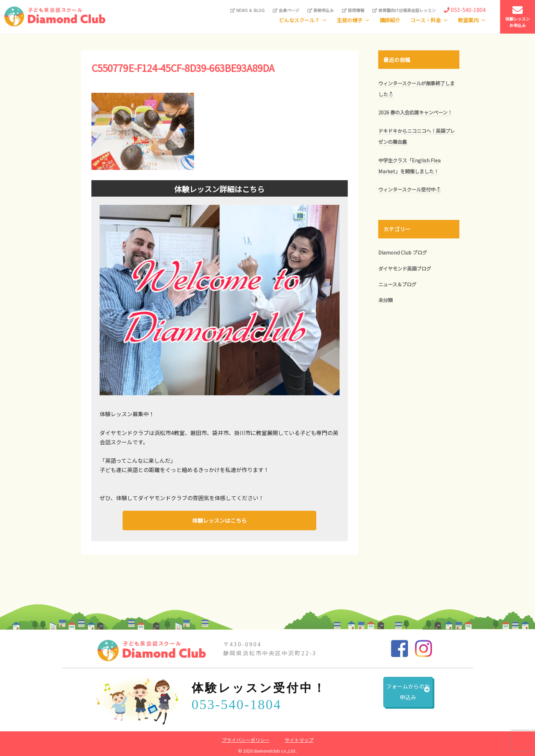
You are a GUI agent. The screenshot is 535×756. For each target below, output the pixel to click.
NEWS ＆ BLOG (247, 10)
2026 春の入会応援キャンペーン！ (415, 112)
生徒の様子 (350, 20)
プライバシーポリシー (246, 738)
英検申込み (321, 10)
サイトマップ (299, 738)
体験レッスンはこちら (219, 520)
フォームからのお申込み (391, 696)
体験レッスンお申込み (518, 17)
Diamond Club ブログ (403, 252)
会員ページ (286, 10)
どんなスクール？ (299, 20)
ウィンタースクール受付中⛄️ (410, 189)
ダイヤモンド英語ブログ (405, 268)
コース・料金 (426, 20)
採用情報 (353, 10)
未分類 (385, 300)
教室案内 (468, 20)
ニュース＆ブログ (397, 284)
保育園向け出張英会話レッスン (404, 10)
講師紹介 (390, 20)
